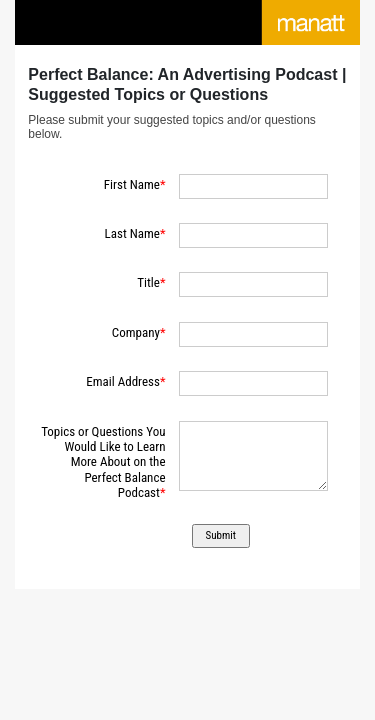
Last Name (132, 233)
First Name (132, 184)
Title (148, 282)
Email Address (123, 381)
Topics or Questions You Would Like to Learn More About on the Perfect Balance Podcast (103, 462)
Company (136, 332)
